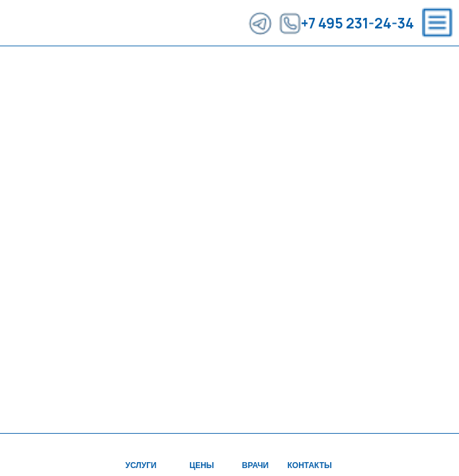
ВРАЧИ (145, 66)
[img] (309, 446)
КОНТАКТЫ (264, 66)
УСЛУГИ (31, 66)
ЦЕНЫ (89, 66)
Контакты (310, 465)
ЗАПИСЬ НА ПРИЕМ (407, 66)
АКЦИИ (199, 66)
